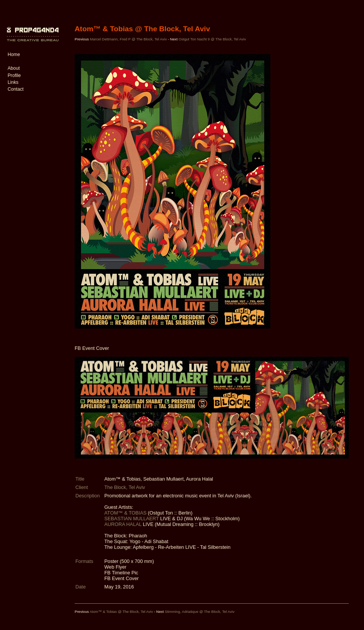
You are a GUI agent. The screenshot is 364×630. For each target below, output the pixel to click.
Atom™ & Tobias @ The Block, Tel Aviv (121, 612)
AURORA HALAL (123, 524)
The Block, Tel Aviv (125, 487)
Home (14, 55)
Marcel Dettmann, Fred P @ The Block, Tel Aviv (128, 39)
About (14, 68)
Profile (14, 75)
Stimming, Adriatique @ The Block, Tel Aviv (200, 612)
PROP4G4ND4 (32, 29)
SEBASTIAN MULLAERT (132, 519)
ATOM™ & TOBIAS (125, 513)
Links (13, 82)
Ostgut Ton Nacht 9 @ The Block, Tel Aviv (212, 39)
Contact (16, 89)
